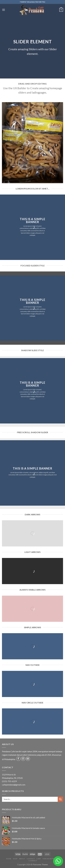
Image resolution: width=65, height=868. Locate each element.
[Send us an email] (28, 759)
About (22, 859)
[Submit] (60, 799)
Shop (15, 859)
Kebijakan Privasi (50, 859)
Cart (39, 859)
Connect (33, 861)
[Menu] (4, 10)
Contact (31, 859)
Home (9, 859)
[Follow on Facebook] (18, 759)
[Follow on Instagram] (23, 759)
